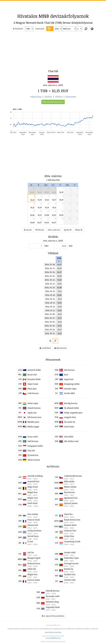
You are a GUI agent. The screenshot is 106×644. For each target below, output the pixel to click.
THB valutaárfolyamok (53, 102)
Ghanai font (33, 525)
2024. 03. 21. (50, 284)
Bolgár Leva (33, 498)
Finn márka (33, 514)
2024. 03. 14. (50, 299)
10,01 (40, 192)
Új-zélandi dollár (72, 408)
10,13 (61, 192)
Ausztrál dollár (34, 370)
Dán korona (69, 370)
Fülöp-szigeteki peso (73, 413)
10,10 (61, 215)
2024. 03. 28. (50, 264)
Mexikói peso (33, 422)
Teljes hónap (36, 97)
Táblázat (59, 97)
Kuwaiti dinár (70, 525)
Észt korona (69, 492)
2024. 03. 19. (50, 291)
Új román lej (70, 422)
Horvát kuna (33, 536)
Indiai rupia (33, 403)
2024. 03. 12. (50, 307)
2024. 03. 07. (50, 318)
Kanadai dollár (34, 379)
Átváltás (48, 97)
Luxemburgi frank (72, 542)
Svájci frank (33, 384)
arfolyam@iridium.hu (53, 638)
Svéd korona (33, 441)
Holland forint (34, 563)
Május (79, 230)
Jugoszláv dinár (53, 607)
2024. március (54, 230)
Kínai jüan (32, 389)
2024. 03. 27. (50, 268)
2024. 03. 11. (50, 310)
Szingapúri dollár (35, 446)
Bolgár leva (32, 492)
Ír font (30, 542)
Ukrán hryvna (34, 460)
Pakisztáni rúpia (71, 558)
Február (40, 230)
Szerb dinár (69, 427)
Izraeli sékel (69, 393)
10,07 (39, 222)
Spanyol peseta (71, 503)
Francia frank (34, 520)
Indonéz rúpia (70, 389)
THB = (47, 246)
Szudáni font (70, 574)
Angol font (69, 379)
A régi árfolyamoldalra (53, 616)
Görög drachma (34, 531)
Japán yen (32, 413)
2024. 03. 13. (50, 303)
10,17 (54, 200)
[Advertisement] (53, 6)
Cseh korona (33, 393)
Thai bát (31, 451)
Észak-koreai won (72, 520)
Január (28, 230)
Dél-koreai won (34, 417)
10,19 (40, 200)
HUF (71, 246)
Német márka (70, 487)
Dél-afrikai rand (71, 441)
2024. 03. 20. (50, 288)
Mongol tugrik (34, 558)
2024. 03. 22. (50, 280)
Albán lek (32, 569)
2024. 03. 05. (50, 326)
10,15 (32, 200)
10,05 (47, 192)
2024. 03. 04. (50, 329)
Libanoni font (70, 531)
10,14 (47, 200)
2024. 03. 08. (50, 314)
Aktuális (40, 29)
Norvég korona (71, 403)
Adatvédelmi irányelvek (53, 632)
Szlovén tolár (70, 580)
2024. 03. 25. (50, 276)
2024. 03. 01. (50, 333)
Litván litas (69, 536)
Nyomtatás (61, 348)
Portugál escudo (71, 563)
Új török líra (33, 455)
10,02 (32, 192)
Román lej (69, 569)
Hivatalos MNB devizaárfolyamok (53, 16)
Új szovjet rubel (53, 596)
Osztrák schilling (35, 476)
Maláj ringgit (33, 427)
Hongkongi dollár (72, 384)
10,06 (32, 215)
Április (68, 230)
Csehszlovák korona (73, 476)
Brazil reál (32, 375)
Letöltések (45, 348)
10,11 (54, 207)
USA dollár (69, 437)
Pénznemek (71, 97)
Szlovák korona (53, 591)
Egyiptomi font (71, 498)
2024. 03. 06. (50, 322)
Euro (66, 375)
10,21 (32, 207)
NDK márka (69, 481)
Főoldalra (18, 29)
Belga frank (33, 487)
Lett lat (31, 552)
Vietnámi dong (52, 602)
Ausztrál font (33, 481)
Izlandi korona (34, 408)
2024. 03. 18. (50, 295)
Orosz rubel (33, 437)
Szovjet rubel (70, 552)
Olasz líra (68, 514)
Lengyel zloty (70, 417)
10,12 (54, 192)
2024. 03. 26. (50, 272)
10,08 (47, 215)
